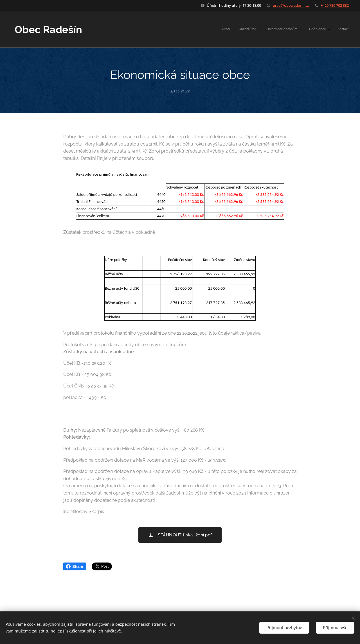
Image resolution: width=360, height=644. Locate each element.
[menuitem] (306, 30)
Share (75, 566)
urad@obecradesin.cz (291, 5)
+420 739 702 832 (335, 5)
